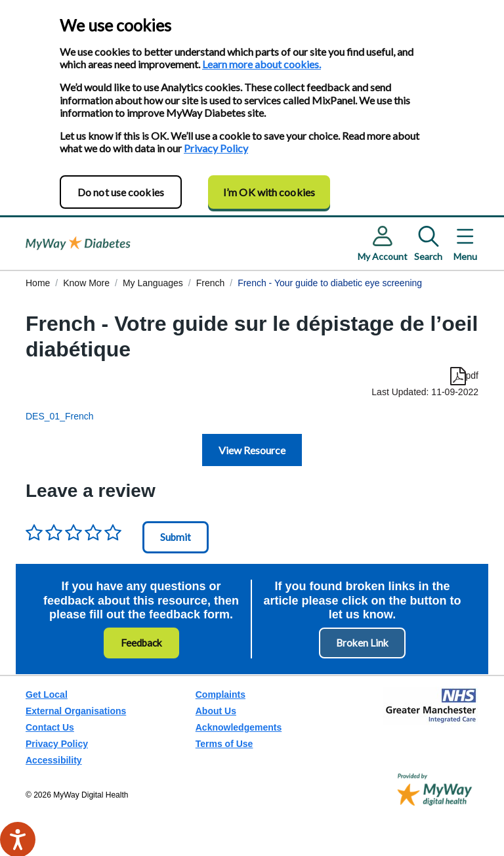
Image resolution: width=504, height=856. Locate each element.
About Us (216, 711)
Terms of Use (224, 744)
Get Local (47, 695)
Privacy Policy (216, 148)
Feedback (141, 643)
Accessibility (54, 760)
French (211, 283)
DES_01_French (60, 416)
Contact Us (50, 727)
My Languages (153, 283)
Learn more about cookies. (262, 64)
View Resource (252, 450)
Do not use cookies (121, 192)
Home (38, 283)
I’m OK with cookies (269, 192)
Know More (86, 283)
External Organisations (76, 711)
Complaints (220, 695)
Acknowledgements (239, 727)
